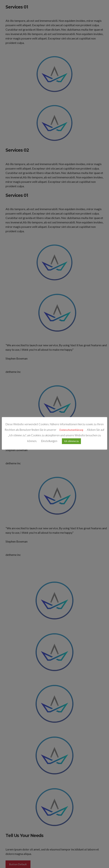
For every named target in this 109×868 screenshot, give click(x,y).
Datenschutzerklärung (71, 430)
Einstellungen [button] (49, 441)
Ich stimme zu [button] (71, 441)
